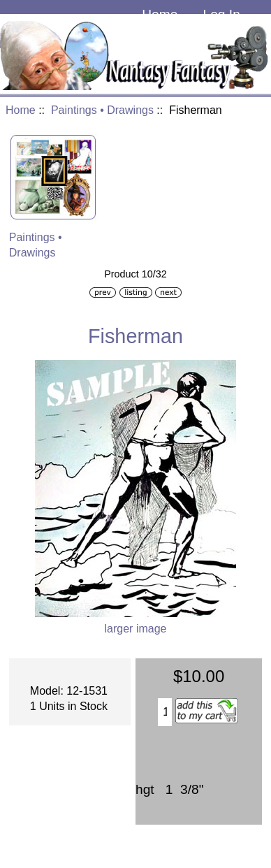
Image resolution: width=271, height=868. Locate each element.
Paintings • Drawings (102, 110)
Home (160, 14)
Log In (221, 14)
